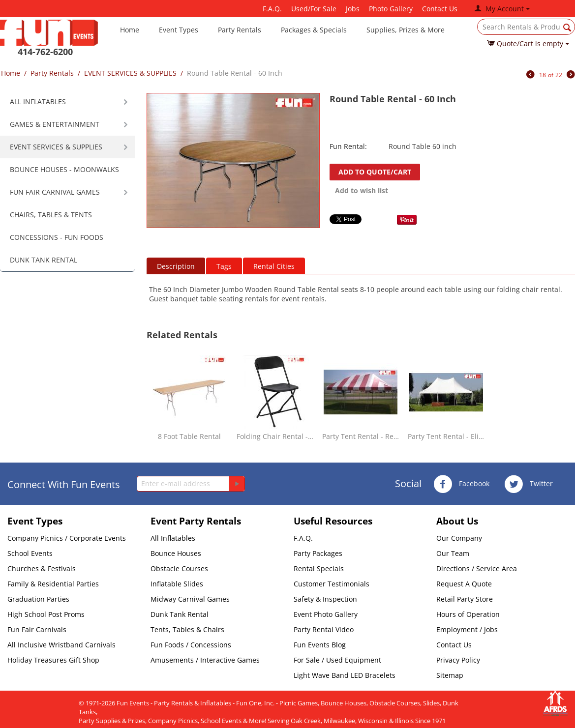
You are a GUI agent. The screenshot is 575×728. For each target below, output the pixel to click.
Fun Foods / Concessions (191, 645)
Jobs (353, 9)
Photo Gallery (391, 9)
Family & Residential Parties (53, 584)
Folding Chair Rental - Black (275, 436)
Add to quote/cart (375, 172)
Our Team (453, 553)
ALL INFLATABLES (38, 102)
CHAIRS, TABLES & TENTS (51, 215)
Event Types (179, 30)
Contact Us (440, 9)
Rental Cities (274, 266)
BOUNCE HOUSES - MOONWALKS (64, 169)
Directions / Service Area (477, 568)
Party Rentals (240, 30)
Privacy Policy (458, 660)
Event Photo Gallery (326, 614)
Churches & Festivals (42, 568)
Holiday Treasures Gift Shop (53, 660)
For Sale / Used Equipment (337, 660)
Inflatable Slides (177, 584)
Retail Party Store (465, 599)
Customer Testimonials (332, 584)
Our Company (459, 538)
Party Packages (318, 553)
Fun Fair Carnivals (37, 629)
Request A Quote (464, 584)
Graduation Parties (38, 599)
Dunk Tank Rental (180, 614)
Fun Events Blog (320, 645)
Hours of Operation (468, 614)
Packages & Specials (314, 30)
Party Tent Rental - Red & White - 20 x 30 (361, 436)
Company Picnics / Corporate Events (67, 538)
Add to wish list (362, 190)
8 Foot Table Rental (189, 436)
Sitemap (450, 675)
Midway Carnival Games (190, 599)
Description (176, 266)
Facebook (461, 484)
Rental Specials (319, 568)
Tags (224, 266)
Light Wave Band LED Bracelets (345, 675)
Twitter (529, 484)
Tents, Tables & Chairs (187, 629)
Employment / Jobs (467, 629)
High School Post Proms (46, 614)
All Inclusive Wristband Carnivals (61, 645)
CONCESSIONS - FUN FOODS (57, 237)
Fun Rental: (348, 146)
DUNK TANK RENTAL (44, 260)
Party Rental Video (324, 629)
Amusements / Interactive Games (205, 660)
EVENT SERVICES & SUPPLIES (130, 73)
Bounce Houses (176, 553)
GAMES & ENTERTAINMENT (55, 124)
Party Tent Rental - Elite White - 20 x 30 (446, 436)
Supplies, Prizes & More (406, 30)
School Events (30, 553)
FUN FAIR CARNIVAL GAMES (55, 192)
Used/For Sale (314, 9)
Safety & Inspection (325, 599)
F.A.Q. (272, 9)
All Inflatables (173, 538)
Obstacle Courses (179, 568)
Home (130, 30)
